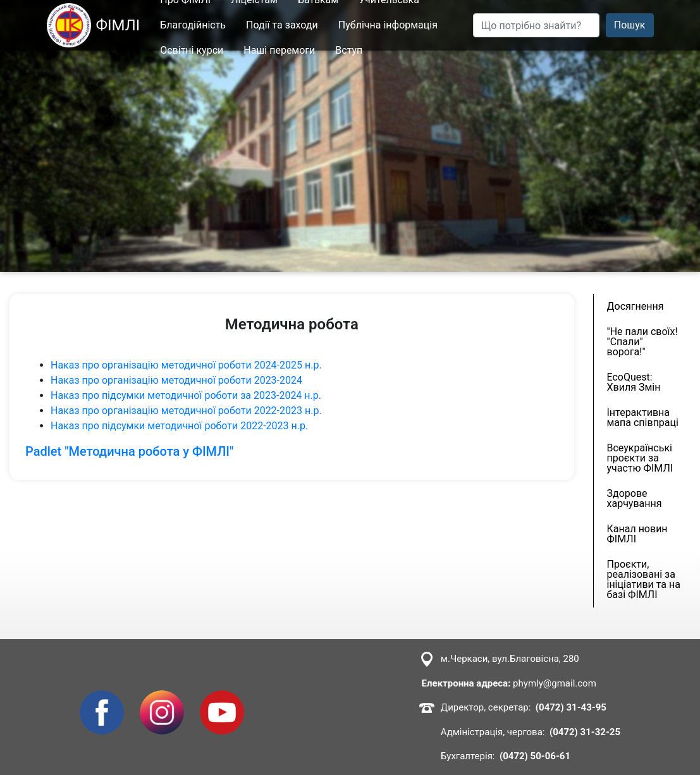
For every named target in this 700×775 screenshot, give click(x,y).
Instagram (162, 698)
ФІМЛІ (94, 25)
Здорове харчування (635, 498)
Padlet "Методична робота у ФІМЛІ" (129, 451)
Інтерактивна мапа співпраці (643, 418)
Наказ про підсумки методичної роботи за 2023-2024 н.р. (187, 395)
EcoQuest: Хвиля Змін (634, 382)
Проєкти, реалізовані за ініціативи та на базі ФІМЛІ (644, 579)
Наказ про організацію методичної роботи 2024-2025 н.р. (187, 365)
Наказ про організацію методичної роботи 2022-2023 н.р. (187, 411)
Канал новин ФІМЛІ (637, 534)
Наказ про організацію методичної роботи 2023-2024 (176, 380)
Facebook (101, 698)
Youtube (218, 698)
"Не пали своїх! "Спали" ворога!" (642, 342)
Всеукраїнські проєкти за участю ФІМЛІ (640, 458)
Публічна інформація (388, 25)
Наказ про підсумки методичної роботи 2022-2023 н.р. (181, 426)
